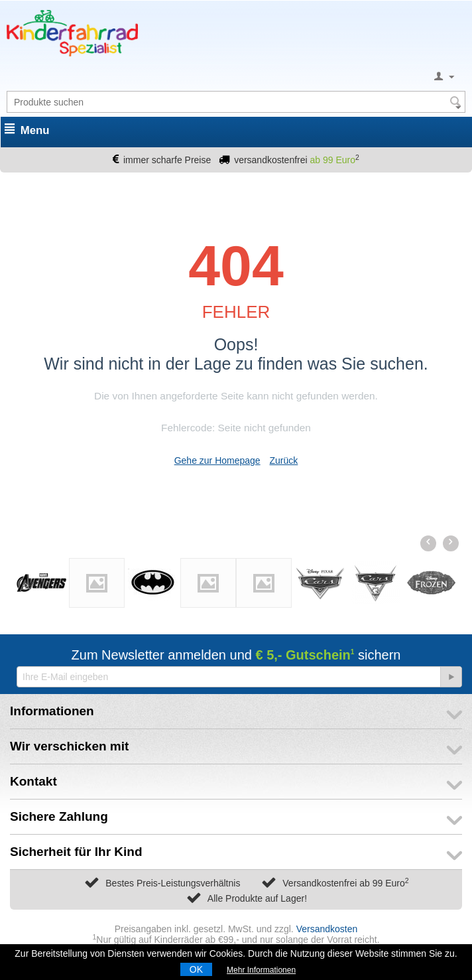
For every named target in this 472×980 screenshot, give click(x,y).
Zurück (284, 460)
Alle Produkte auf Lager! (257, 898)
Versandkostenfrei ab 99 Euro (345, 883)
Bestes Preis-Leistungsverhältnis (173, 883)
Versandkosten (327, 929)
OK (196, 969)
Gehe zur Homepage (217, 460)
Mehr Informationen (261, 970)
